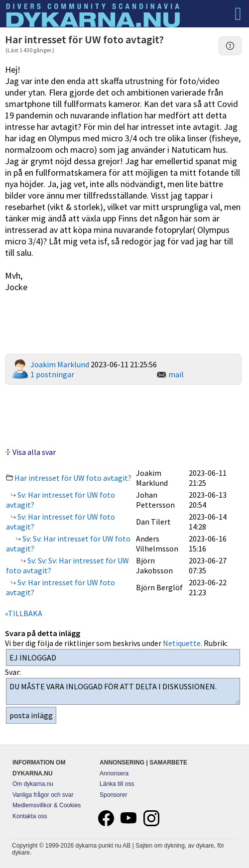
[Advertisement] (123, 415)
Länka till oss (117, 784)
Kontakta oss (30, 816)
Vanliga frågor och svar (43, 795)
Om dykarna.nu (33, 784)
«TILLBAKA (24, 613)
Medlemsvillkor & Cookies (47, 805)
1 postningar (52, 374)
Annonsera (114, 773)
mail (176, 374)
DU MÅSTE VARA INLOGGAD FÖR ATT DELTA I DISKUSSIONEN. (123, 691)
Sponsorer (113, 795)
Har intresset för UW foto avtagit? (73, 478)
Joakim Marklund (60, 364)
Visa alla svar (34, 452)
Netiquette (182, 643)
